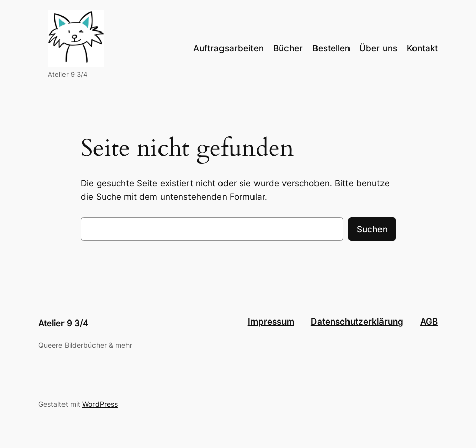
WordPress (100, 404)
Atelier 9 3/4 (63, 323)
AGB (429, 322)
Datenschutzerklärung (357, 322)
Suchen (372, 229)
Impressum (271, 322)
